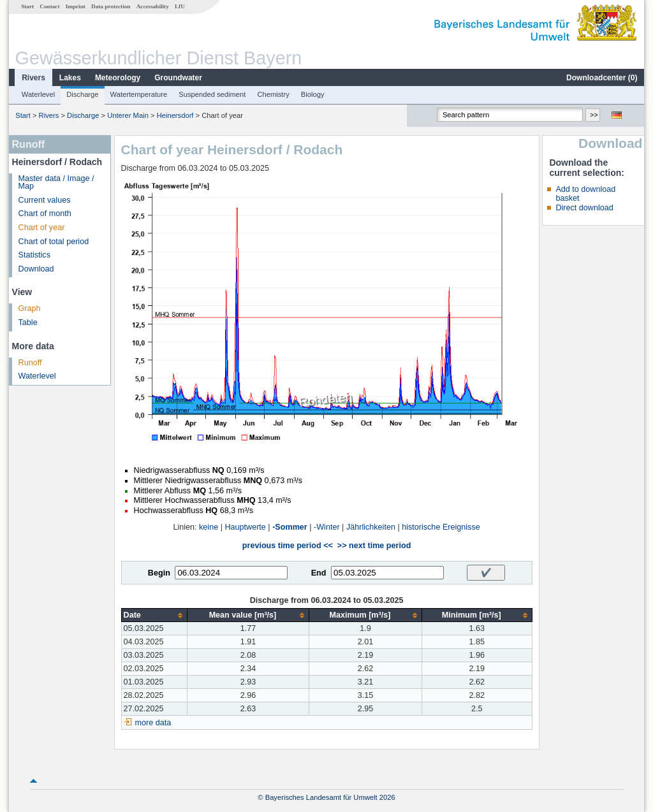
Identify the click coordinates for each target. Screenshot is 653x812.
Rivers (33, 78)
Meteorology (118, 78)
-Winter (327, 527)
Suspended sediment (212, 94)
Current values (45, 200)
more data (153, 723)
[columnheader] (154, 615)
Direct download (584, 208)
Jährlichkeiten (371, 527)
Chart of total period (54, 242)
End (319, 573)
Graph (30, 308)
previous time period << (288, 546)
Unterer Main (128, 115)
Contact (49, 6)
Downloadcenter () (602, 78)
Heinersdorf (175, 115)
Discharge (82, 94)
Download (36, 269)
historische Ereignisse (441, 527)
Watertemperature (139, 94)
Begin (159, 573)
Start (27, 6)
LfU (180, 6)
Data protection (111, 6)
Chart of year (42, 228)
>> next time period (374, 546)
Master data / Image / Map (56, 183)
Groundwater (178, 78)
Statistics (34, 255)
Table (28, 323)
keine (209, 527)
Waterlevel (38, 94)
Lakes (70, 78)
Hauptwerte (245, 527)
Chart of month (45, 214)
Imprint (76, 6)
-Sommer (290, 527)
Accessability (153, 6)
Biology (313, 94)
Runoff (30, 363)
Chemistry (273, 94)
